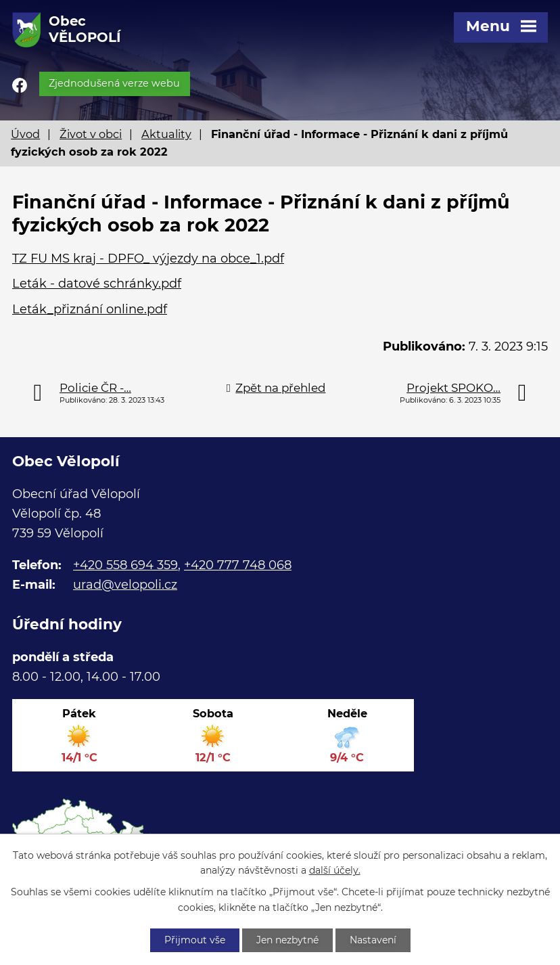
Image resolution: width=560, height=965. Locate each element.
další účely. (335, 871)
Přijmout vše (195, 940)
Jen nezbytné (287, 940)
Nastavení (373, 940)
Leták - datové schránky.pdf (97, 284)
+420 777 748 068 (238, 565)
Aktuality (166, 134)
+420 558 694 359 (125, 565)
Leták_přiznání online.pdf (90, 309)
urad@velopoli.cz (125, 585)
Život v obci (91, 134)
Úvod (25, 134)
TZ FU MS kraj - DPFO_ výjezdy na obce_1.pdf (148, 259)
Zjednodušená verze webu (114, 83)
